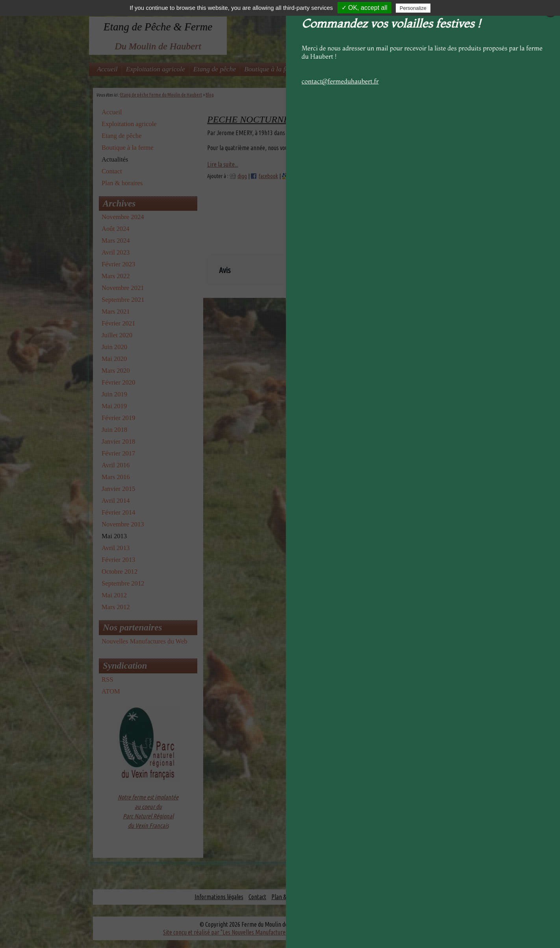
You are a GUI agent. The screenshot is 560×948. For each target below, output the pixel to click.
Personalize (413, 8)
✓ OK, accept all (364, 8)
